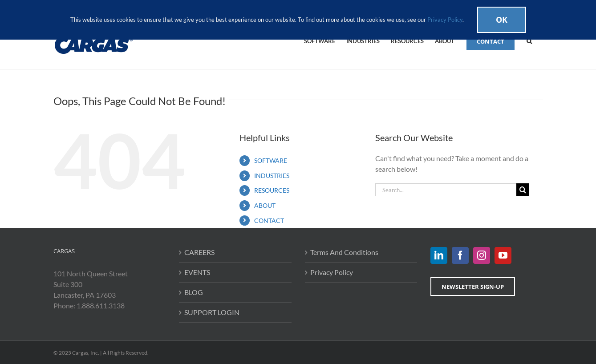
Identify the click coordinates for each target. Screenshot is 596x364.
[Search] (523, 190)
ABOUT (265, 205)
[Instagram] (482, 255)
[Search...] (446, 190)
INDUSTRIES (272, 176)
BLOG (194, 292)
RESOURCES (272, 190)
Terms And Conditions (344, 252)
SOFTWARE (271, 160)
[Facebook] (460, 255)
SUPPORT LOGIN (212, 312)
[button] (529, 40)
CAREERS (199, 252)
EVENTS (197, 272)
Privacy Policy (332, 272)
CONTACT (269, 220)
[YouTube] (503, 255)
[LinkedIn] (439, 255)
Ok (502, 20)
